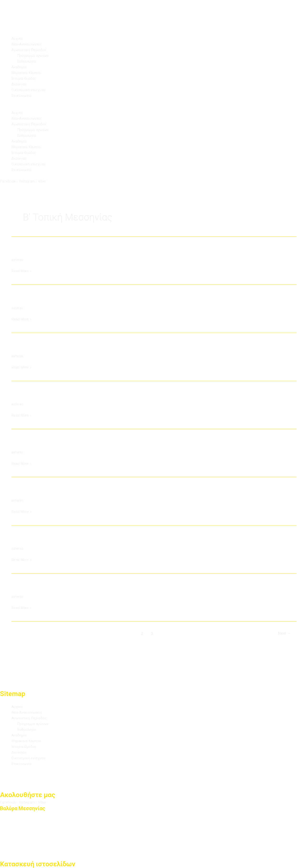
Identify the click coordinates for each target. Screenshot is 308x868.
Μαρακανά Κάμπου (27, 73)
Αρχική (17, 38)
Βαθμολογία (27, 61)
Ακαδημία (19, 67)
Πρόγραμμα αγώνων (34, 56)
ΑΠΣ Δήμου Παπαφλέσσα (51, 395)
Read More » (22, 271)
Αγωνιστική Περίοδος (30, 50)
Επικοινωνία (22, 96)
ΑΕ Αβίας (26, 443)
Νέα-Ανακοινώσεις (28, 44)
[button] (154, 107)
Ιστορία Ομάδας (25, 78)
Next (284, 633)
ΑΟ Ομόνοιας (32, 251)
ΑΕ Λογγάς (28, 299)
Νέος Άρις (28, 539)
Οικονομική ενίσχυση (29, 90)
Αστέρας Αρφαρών (42, 347)
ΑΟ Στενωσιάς (34, 587)
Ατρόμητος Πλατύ (40, 491)
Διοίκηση (19, 84)
